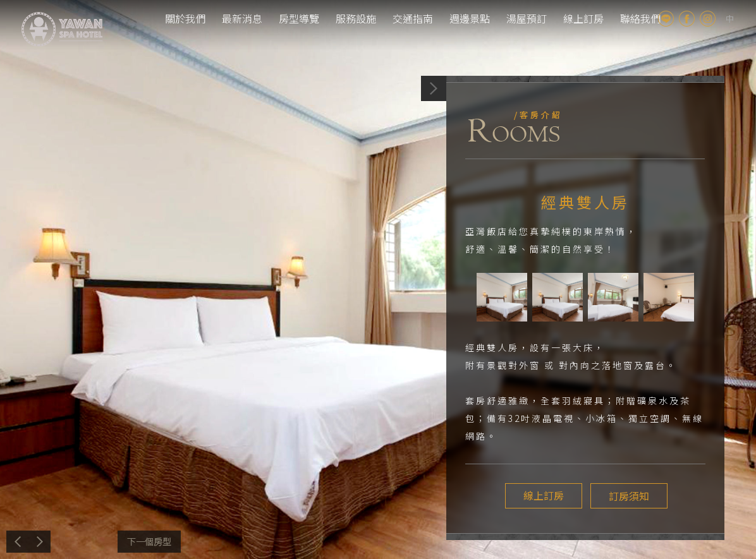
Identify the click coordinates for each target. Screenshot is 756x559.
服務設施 (356, 18)
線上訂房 (583, 18)
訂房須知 (627, 496)
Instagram (708, 19)
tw (730, 19)
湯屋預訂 (527, 18)
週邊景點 (470, 18)
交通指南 (413, 18)
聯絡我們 (640, 18)
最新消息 (242, 18)
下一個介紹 (149, 542)
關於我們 (185, 18)
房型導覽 (299, 18)
